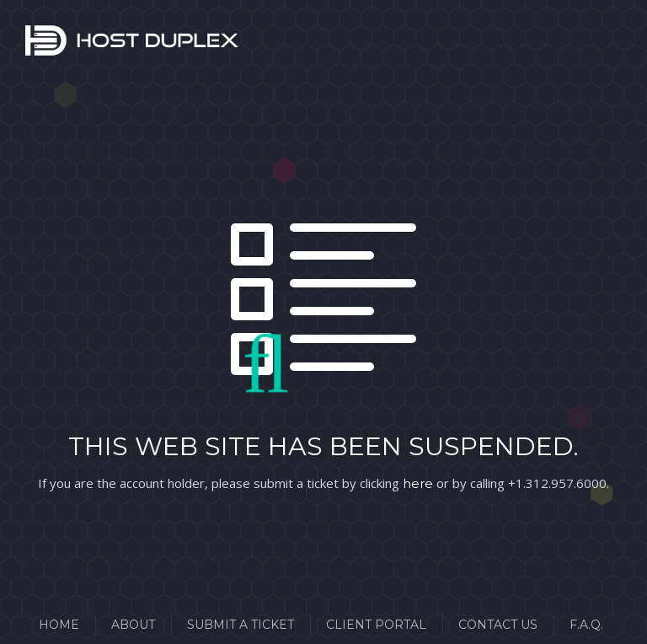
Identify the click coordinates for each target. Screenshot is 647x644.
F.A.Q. (586, 625)
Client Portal (376, 625)
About (133, 625)
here (418, 483)
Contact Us (498, 625)
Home (59, 625)
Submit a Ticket (241, 625)
